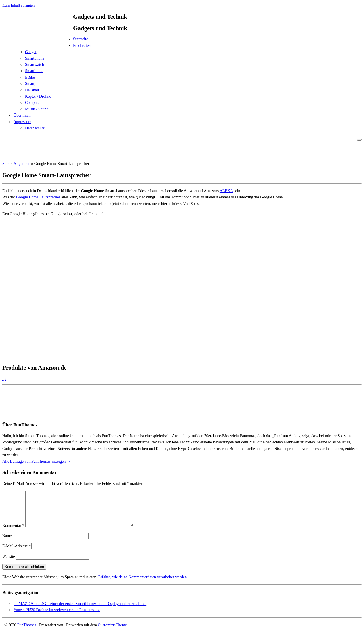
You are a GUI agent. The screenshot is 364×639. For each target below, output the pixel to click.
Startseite (81, 39)
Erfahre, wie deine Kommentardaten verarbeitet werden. (143, 584)
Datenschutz (35, 128)
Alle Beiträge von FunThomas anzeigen (36, 461)
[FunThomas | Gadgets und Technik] (38, 41)
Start (6, 164)
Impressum (22, 122)
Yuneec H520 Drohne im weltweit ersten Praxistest (57, 617)
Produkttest (82, 46)
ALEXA (226, 191)
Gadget (31, 52)
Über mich (22, 115)
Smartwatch (34, 65)
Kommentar (13, 532)
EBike (30, 77)
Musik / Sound (37, 109)
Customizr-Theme (112, 632)
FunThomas (27, 632)
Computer (33, 103)
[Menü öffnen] (359, 140)
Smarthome (34, 71)
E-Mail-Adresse (16, 553)
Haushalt (32, 90)
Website (9, 563)
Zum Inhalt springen (18, 5)
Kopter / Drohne (38, 96)
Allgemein (22, 164)
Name (9, 543)
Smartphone (35, 58)
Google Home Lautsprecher (38, 197)
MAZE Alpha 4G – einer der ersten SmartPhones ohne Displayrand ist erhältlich (80, 610)
